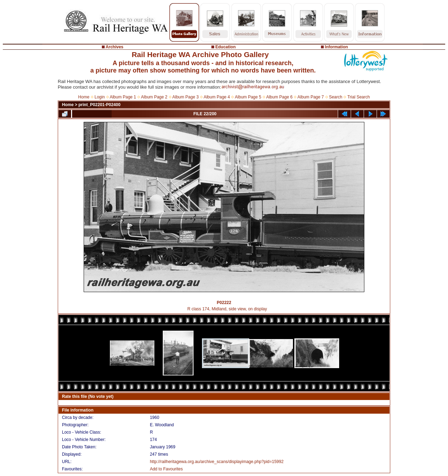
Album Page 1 (123, 97)
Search (336, 97)
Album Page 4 (217, 97)
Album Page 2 (154, 97)
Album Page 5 (248, 97)
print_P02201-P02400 (99, 105)
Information (336, 47)
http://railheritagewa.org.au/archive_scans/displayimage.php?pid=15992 (217, 462)
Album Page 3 (185, 97)
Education (225, 47)
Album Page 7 (311, 97)
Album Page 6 (279, 97)
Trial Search (358, 97)
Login (100, 97)
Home (84, 97)
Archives (115, 47)
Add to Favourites (166, 469)
